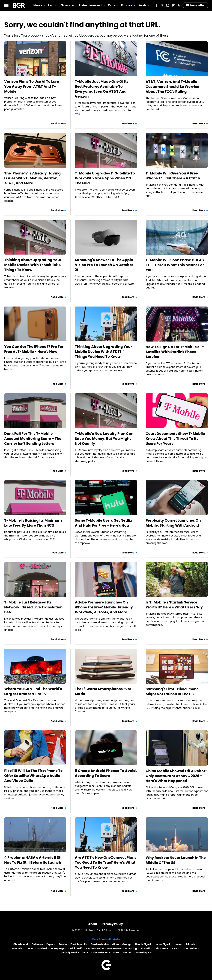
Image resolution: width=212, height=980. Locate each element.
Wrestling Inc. (144, 953)
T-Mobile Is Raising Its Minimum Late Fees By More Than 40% (33, 523)
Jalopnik (17, 948)
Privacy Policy (113, 924)
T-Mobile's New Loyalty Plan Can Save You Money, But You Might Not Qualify (104, 439)
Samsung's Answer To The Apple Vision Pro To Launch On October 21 (104, 265)
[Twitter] (162, 5)
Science (67, 5)
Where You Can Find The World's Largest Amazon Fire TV (33, 691)
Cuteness (37, 944)
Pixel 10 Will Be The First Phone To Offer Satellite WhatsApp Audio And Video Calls (33, 776)
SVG (174, 948)
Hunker (178, 944)
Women (128, 953)
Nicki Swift (76, 948)
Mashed (42, 948)
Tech (52, 5)
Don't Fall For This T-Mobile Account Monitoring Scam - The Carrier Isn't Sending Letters (33, 439)
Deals (142, 5)
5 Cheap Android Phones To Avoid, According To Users (106, 773)
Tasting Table (189, 948)
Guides (127, 5)
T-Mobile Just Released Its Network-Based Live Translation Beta (33, 607)
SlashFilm (146, 948)
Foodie (63, 944)
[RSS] (179, 5)
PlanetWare (114, 948)
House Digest (162, 944)
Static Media (89, 931)
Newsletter (196, 5)
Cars (112, 5)
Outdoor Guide (95, 948)
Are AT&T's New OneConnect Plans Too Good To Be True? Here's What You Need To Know (106, 862)
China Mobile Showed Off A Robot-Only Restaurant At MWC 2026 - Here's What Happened (176, 776)
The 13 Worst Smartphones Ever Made (103, 691)
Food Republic (79, 944)
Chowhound (21, 944)
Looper (30, 948)
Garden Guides (100, 944)
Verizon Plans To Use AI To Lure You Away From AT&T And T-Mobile (32, 86)
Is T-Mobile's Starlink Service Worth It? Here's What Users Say (174, 605)
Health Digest (143, 944)
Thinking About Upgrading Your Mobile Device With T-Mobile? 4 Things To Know (33, 265)
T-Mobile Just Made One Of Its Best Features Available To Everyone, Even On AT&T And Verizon (102, 89)
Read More (57, 123)
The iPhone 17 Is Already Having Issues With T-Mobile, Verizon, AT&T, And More (32, 178)
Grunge (127, 944)
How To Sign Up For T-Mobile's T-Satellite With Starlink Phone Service (175, 352)
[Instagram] (168, 5)
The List (85, 953)
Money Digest (59, 948)
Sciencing (131, 948)
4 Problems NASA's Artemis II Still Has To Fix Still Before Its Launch (34, 860)
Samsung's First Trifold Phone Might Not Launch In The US (172, 692)
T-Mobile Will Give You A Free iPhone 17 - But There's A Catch (173, 176)
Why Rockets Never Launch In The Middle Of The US (176, 860)
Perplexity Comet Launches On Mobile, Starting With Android (173, 523)
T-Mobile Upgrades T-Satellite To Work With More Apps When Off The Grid (105, 178)
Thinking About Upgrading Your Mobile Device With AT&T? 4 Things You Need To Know (103, 352)
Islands (191, 944)
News (38, 5)
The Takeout (100, 953)
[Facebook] (156, 5)
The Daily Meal (68, 953)
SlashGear (162, 948)
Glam (116, 944)
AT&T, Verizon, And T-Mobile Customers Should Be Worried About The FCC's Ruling (173, 87)
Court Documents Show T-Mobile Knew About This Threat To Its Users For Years (175, 439)
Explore (51, 944)
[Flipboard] (173, 5)
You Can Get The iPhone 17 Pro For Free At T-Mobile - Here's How (34, 349)
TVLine (115, 953)
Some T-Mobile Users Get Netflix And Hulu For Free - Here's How (104, 523)
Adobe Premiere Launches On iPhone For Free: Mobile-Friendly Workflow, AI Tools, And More (104, 607)
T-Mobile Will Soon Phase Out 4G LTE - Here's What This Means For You (175, 265)
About (93, 924)
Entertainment (91, 5)
